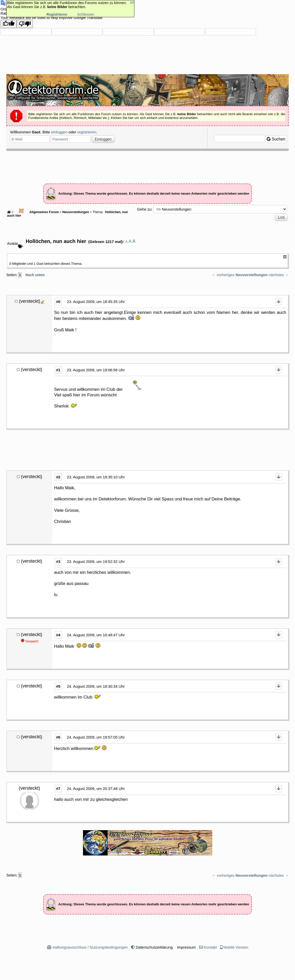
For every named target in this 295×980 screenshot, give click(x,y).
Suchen (276, 139)
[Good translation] (9, 24)
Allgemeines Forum (36, 212)
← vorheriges (223, 275)
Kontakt (210, 947)
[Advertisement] (148, 165)
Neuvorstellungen (76, 212)
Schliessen (86, 14)
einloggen (59, 132)
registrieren (87, 132)
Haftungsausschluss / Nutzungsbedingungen (90, 947)
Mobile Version (236, 947)
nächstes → (279, 275)
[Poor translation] (25, 24)
